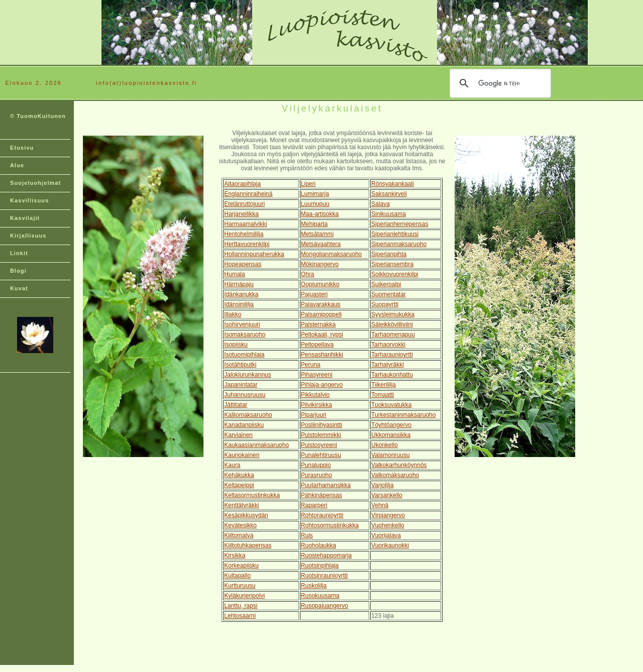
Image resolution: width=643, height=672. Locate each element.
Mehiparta (314, 224)
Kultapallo (237, 576)
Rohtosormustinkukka (330, 525)
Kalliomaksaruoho (248, 415)
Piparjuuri (314, 415)
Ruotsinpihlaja (320, 566)
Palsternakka (318, 324)
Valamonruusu (391, 455)
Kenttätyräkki (241, 505)
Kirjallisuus (28, 236)
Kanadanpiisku (244, 425)
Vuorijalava (386, 535)
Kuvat (19, 288)
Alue (17, 165)
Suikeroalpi (386, 284)
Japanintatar (241, 385)
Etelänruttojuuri (244, 204)
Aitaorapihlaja (242, 184)
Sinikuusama (389, 214)
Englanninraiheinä (248, 194)
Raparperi (314, 505)
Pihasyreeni (317, 375)
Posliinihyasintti (321, 425)
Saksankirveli (389, 194)
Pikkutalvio (315, 395)
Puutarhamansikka (326, 485)
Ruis (307, 535)
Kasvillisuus (29, 200)
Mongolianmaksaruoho (331, 254)
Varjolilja (382, 485)
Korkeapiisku (241, 566)
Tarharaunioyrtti (392, 355)
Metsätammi (317, 234)
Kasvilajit (25, 218)
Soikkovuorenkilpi (395, 274)
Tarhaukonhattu (392, 375)
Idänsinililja (239, 304)
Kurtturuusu (240, 586)
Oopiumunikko (320, 284)
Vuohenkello (388, 525)
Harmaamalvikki (245, 224)
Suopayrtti (385, 304)
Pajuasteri (314, 294)
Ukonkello (385, 445)
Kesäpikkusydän (246, 515)
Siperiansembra (392, 264)
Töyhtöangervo (391, 425)
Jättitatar (236, 405)
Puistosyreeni (319, 445)
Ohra (308, 274)
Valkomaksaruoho (395, 475)
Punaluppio (316, 465)
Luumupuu (315, 204)
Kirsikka (235, 555)
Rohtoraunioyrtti (322, 515)
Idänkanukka (241, 294)
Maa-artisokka (320, 214)
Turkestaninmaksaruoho (403, 415)
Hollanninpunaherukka (254, 254)
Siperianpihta (389, 254)
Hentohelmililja (244, 234)
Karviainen (238, 435)
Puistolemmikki (321, 435)
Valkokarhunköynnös (399, 465)
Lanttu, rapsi (241, 606)
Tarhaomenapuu (393, 334)
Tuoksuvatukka (391, 405)
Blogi (18, 271)
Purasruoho (316, 475)
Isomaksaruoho (245, 334)
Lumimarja (315, 194)
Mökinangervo (320, 264)
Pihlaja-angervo (322, 385)
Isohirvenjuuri (242, 324)
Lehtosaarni (240, 616)
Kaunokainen (242, 455)
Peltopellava (317, 345)
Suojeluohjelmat (35, 183)
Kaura (232, 465)
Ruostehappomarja (326, 555)
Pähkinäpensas (321, 495)
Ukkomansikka (391, 435)
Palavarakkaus (321, 304)
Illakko (233, 314)
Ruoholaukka (318, 545)
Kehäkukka (239, 475)
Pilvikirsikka (316, 405)
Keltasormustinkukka (252, 495)
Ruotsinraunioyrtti (324, 576)
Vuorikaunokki (390, 545)
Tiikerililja (384, 385)
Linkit (19, 253)
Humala (234, 274)
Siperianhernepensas (400, 224)
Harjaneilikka (241, 214)
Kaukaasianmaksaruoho (256, 445)
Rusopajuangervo (325, 606)
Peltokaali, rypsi (322, 334)
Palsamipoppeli (321, 314)
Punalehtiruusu (321, 455)
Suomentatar (389, 294)
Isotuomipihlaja (244, 355)
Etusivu (22, 148)
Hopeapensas (243, 264)
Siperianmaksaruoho (399, 244)
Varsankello (387, 495)
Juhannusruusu (245, 395)
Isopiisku (236, 345)
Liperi (308, 184)
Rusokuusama (320, 596)
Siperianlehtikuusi (395, 234)
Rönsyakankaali (393, 184)
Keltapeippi (239, 485)
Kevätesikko (240, 525)
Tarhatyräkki (388, 365)
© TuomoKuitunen (38, 116)
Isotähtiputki (240, 365)
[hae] (499, 83)
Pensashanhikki (322, 355)
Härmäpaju (239, 284)
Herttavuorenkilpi (247, 244)
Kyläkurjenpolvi (244, 596)
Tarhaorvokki (388, 345)
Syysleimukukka (393, 314)
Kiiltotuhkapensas (248, 545)
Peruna (311, 365)
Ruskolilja (314, 586)
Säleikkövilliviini (392, 324)
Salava (381, 204)
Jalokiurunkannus (247, 375)
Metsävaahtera (321, 244)
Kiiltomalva (239, 535)
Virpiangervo (388, 515)
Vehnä (380, 505)
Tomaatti (383, 395)
